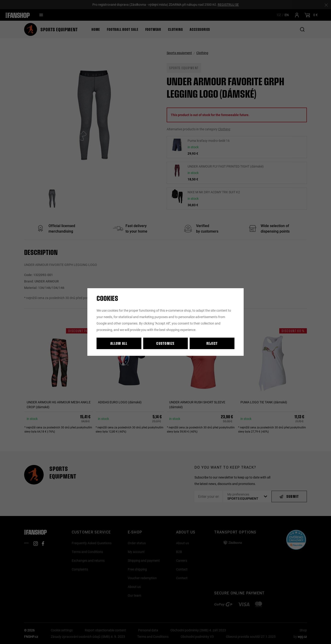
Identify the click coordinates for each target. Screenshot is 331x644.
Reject (212, 343)
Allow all (119, 343)
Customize (165, 343)
